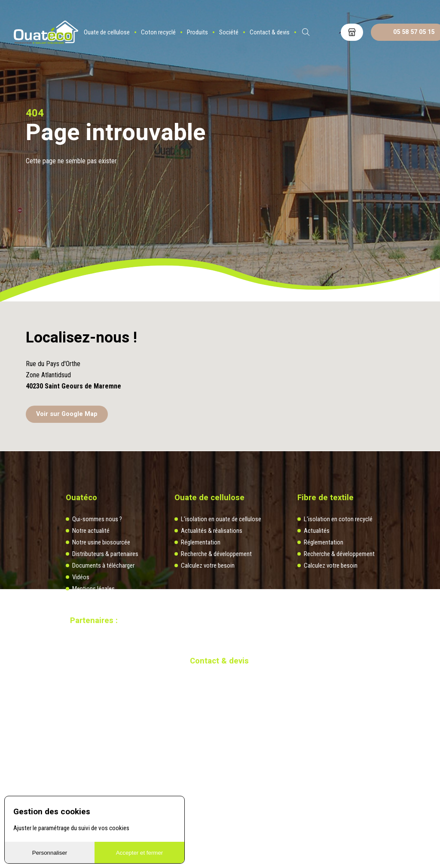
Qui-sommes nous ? (97, 519)
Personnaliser (50, 853)
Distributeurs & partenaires (105, 554)
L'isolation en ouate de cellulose (221, 519)
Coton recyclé (158, 32)
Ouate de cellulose (107, 32)
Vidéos (81, 577)
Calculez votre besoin (208, 565)
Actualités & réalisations (212, 531)
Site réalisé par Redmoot (96, 655)
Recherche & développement (216, 554)
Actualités (317, 531)
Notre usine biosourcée (101, 542)
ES (329, 32)
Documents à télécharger (103, 565)
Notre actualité (91, 531)
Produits (197, 32)
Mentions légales (93, 589)
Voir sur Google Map (67, 414)
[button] (220, 358)
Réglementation (201, 542)
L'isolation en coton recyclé (338, 519)
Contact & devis (270, 32)
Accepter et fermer (140, 853)
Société (229, 32)
